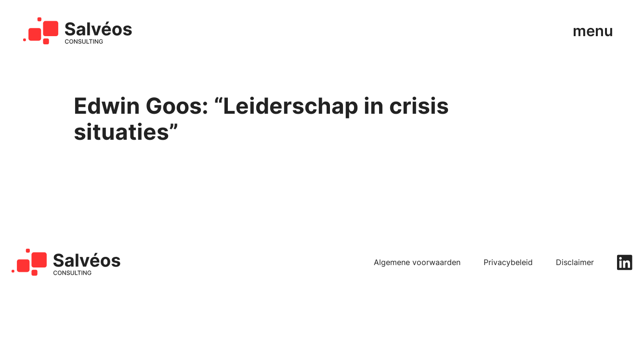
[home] (78, 31)
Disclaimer (575, 262)
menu (593, 31)
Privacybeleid (508, 262)
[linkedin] (625, 262)
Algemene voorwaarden (417, 262)
